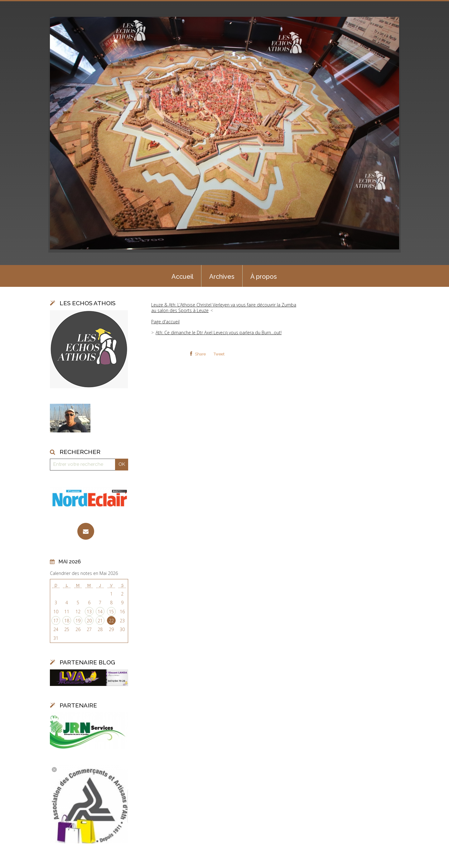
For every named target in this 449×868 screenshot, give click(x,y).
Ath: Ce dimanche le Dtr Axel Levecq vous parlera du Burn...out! (219, 333)
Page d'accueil (165, 322)
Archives (222, 277)
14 (100, 612)
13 (89, 612)
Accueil (182, 277)
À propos (264, 277)
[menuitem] (182, 276)
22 (111, 621)
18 (67, 621)
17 (56, 621)
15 (111, 612)
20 (89, 621)
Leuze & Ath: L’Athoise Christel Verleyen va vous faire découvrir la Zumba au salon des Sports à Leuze (224, 308)
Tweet (219, 354)
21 (100, 621)
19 (78, 621)
